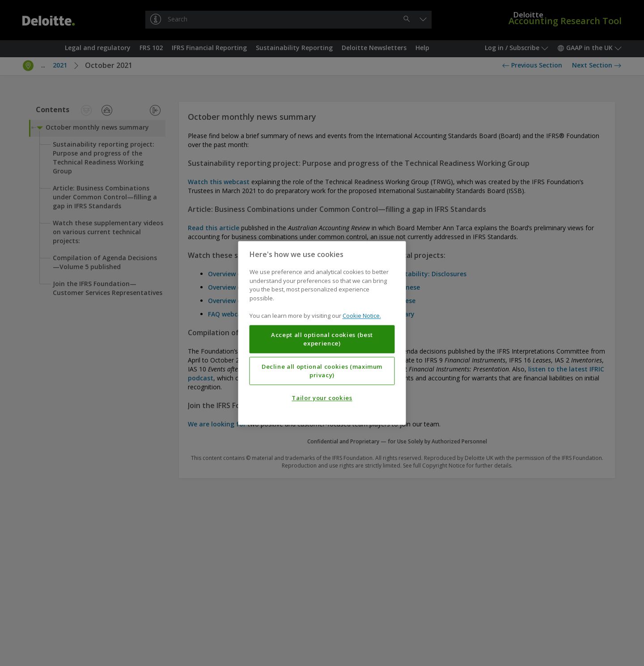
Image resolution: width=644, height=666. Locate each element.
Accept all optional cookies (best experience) (322, 339)
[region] (322, 333)
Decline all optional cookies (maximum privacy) (322, 371)
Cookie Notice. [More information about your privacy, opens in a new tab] (362, 316)
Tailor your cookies (322, 398)
